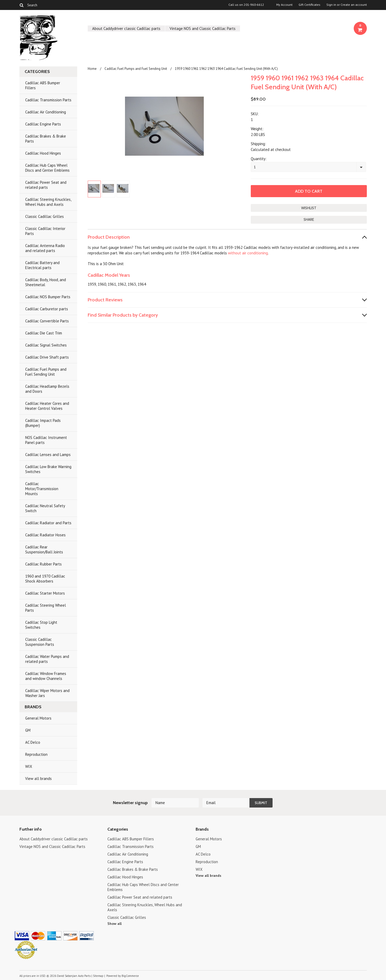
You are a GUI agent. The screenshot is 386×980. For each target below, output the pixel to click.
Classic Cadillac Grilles (45, 216)
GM (28, 730)
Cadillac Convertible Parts (47, 321)
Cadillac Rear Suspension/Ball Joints (44, 549)
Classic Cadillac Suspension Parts (40, 642)
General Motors (38, 718)
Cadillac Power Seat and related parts (46, 185)
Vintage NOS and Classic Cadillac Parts (203, 28)
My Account (284, 5)
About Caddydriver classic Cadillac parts (126, 28)
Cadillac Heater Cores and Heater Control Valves (47, 406)
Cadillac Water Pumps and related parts (47, 659)
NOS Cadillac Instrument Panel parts (46, 440)
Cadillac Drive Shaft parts (47, 357)
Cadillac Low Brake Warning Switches (48, 469)
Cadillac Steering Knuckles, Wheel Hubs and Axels (48, 202)
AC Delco (33, 742)
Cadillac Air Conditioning (46, 112)
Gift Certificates (309, 5)
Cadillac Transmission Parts (48, 100)
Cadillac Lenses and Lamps (48, 455)
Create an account (354, 5)
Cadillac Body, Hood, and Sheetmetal (46, 282)
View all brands (38, 779)
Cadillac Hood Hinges (43, 153)
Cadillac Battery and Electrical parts (42, 265)
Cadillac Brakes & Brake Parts (46, 139)
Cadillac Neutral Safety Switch (45, 508)
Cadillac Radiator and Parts (48, 523)
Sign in (331, 5)
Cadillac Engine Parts (43, 124)
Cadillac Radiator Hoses (45, 535)
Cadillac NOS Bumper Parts (48, 297)
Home (92, 69)
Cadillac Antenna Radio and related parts (45, 248)
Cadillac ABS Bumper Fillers (43, 85)
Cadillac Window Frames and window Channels (46, 676)
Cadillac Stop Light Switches (41, 625)
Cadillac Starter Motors (45, 593)
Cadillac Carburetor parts (47, 309)
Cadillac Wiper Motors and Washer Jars (47, 693)
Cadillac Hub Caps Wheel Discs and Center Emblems (47, 168)
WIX (29, 766)
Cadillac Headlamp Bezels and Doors (47, 389)
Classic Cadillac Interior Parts (45, 231)
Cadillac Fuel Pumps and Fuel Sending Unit (46, 372)
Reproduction (36, 754)
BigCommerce (130, 976)
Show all (114, 924)
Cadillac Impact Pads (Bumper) (43, 423)
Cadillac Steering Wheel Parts (46, 608)
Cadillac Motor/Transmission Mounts (42, 489)
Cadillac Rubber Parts (43, 564)
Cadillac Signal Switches (46, 345)
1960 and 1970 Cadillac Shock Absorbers (45, 579)
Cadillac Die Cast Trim (44, 333)
